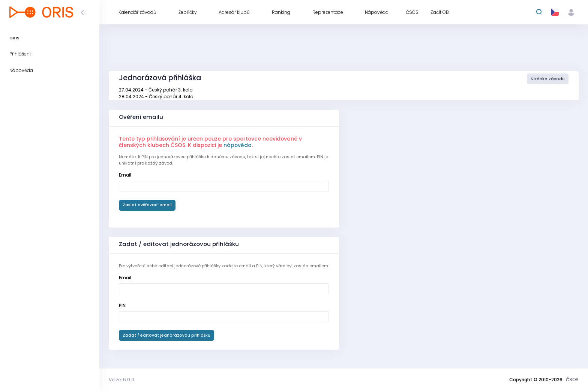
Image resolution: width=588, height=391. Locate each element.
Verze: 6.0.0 (121, 380)
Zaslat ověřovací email (147, 205)
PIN (122, 305)
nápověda (238, 145)
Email (125, 175)
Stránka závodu (548, 79)
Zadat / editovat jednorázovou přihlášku (166, 335)
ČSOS (572, 380)
